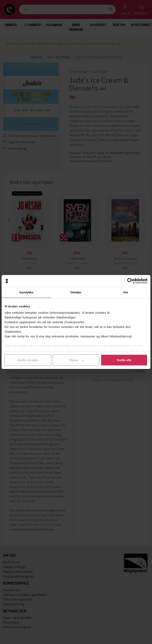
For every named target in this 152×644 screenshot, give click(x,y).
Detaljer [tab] (76, 292)
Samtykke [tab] (26, 292)
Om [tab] (126, 292)
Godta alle (124, 360)
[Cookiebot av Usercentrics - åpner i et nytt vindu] (130, 281)
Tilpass (76, 360)
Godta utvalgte (28, 360)
